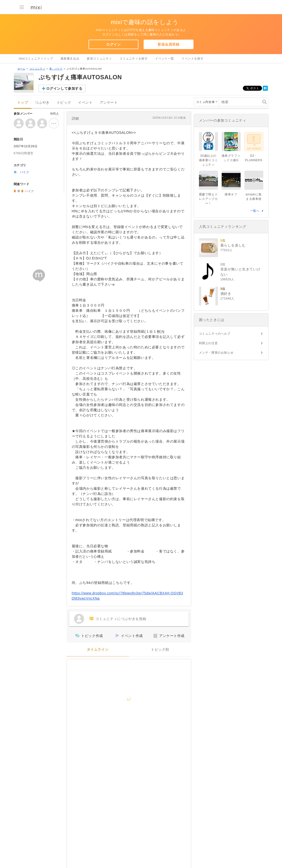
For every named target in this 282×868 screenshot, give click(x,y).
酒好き (226, 294)
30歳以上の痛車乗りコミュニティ (208, 160)
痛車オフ (231, 194)
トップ (23, 103)
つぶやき (42, 103)
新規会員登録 (169, 44)
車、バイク (56, 69)
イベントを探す (192, 59)
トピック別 (160, 650)
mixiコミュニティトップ (36, 59)
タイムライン (98, 650)
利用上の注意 (208, 343)
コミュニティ (37, 69)
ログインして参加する (64, 88)
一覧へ (255, 211)
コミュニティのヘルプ (215, 334)
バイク (29, 191)
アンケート (109, 103)
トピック (64, 103)
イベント (85, 103)
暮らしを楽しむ (233, 245)
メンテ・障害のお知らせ (216, 353)
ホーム (21, 69)
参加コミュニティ (99, 59)
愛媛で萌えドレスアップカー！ (208, 199)
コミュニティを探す (134, 59)
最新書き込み (70, 59)
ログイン (113, 44)
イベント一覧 (165, 59)
